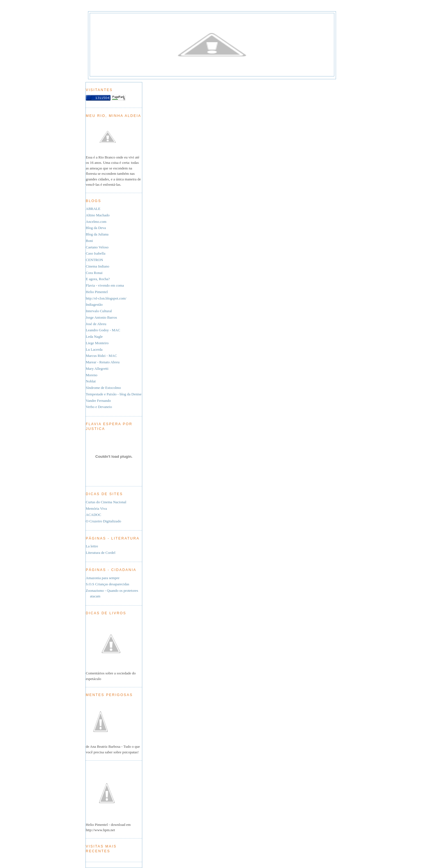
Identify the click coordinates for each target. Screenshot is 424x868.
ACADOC (93, 515)
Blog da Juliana (97, 234)
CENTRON (94, 260)
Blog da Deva (96, 228)
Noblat (91, 381)
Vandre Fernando (98, 401)
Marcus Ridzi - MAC (101, 356)
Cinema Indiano (97, 266)
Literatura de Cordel (101, 553)
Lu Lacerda (94, 349)
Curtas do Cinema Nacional (106, 502)
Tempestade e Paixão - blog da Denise (114, 394)
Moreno (92, 375)
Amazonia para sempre (103, 578)
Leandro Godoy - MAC (103, 330)
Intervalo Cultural (99, 311)
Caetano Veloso (97, 247)
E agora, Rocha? (98, 279)
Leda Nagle (94, 336)
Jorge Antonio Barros (101, 317)
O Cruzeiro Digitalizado (103, 521)
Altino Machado (98, 215)
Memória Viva (96, 508)
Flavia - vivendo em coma (105, 285)
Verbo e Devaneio (99, 407)
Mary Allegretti (97, 369)
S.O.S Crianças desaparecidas (108, 584)
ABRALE (93, 209)
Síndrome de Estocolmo (103, 388)
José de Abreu (96, 324)
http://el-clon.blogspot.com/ (106, 298)
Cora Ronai (94, 273)
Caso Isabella (96, 253)
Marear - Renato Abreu (103, 362)
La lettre (92, 546)
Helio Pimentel (97, 292)
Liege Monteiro (97, 343)
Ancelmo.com (96, 222)
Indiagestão (94, 304)
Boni (89, 241)
